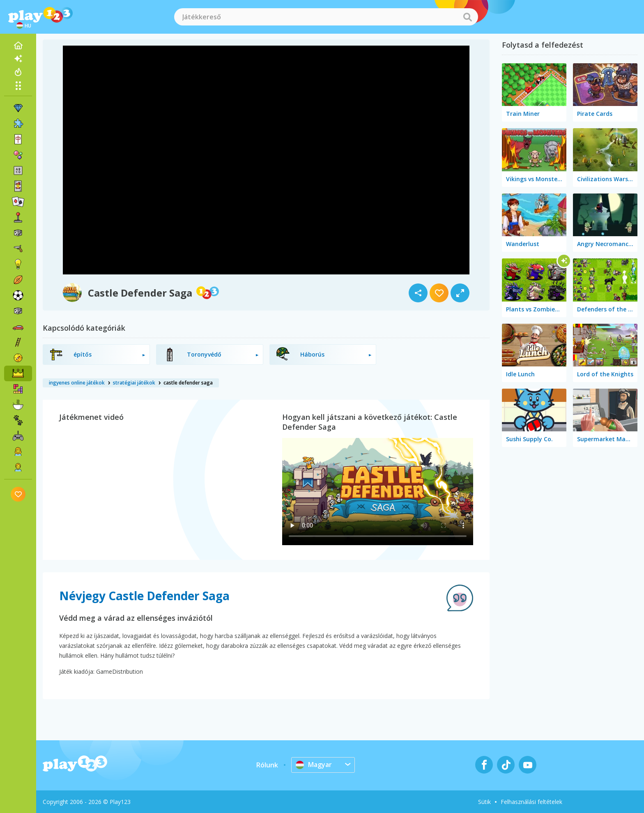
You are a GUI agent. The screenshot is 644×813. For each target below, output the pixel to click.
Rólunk (267, 765)
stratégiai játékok (134, 383)
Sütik (484, 802)
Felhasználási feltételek (531, 802)
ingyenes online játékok (77, 383)
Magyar (314, 765)
